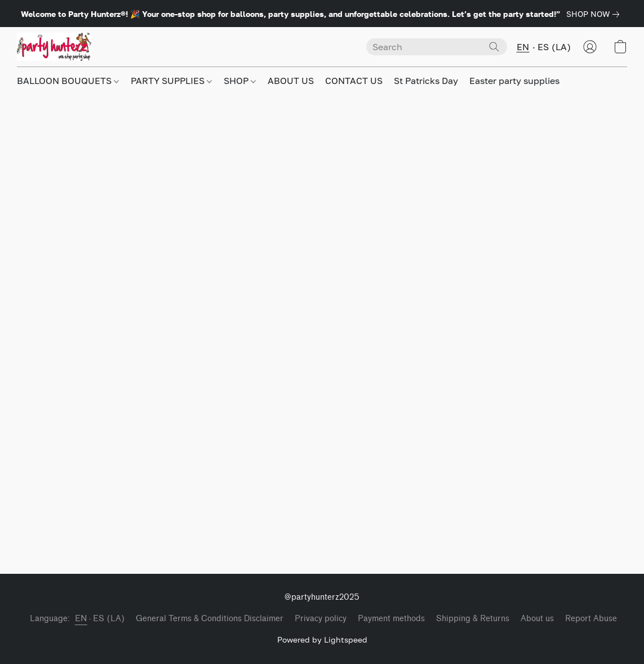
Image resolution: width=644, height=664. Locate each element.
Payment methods (391, 619)
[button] (54, 47)
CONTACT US (354, 81)
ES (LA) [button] (554, 47)
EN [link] (81, 619)
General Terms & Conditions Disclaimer (210, 619)
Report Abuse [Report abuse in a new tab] (591, 619)
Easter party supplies (514, 81)
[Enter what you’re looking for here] (437, 47)
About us (537, 619)
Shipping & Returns (473, 619)
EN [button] (523, 47)
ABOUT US (291, 81)
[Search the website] (494, 47)
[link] (595, 14)
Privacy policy (321, 619)
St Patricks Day (426, 81)
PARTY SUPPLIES (171, 81)
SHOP (240, 81)
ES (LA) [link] (109, 619)
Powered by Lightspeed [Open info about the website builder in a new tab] (322, 639)
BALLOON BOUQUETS (68, 81)
